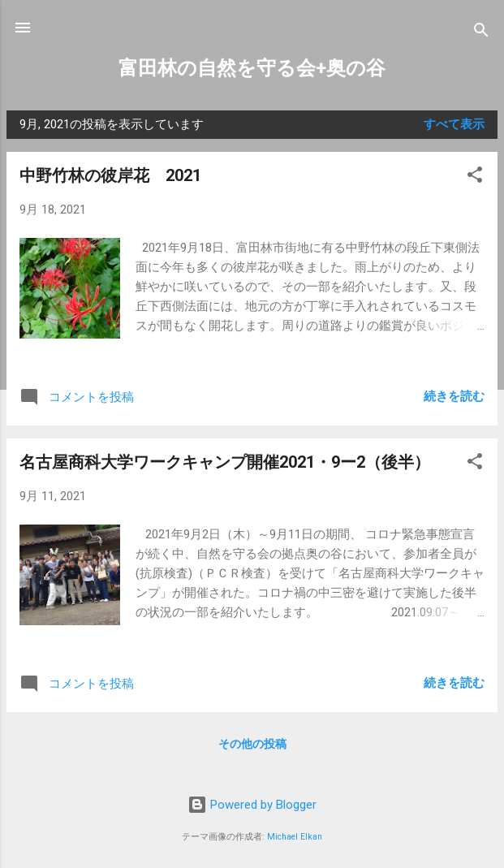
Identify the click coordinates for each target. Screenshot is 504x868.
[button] (475, 177)
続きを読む (454, 396)
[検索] (481, 33)
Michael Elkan (295, 837)
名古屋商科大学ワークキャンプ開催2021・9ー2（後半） (225, 462)
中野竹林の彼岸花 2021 (110, 175)
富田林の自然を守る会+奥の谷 (252, 68)
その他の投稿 (252, 744)
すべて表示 (454, 124)
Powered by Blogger (252, 805)
